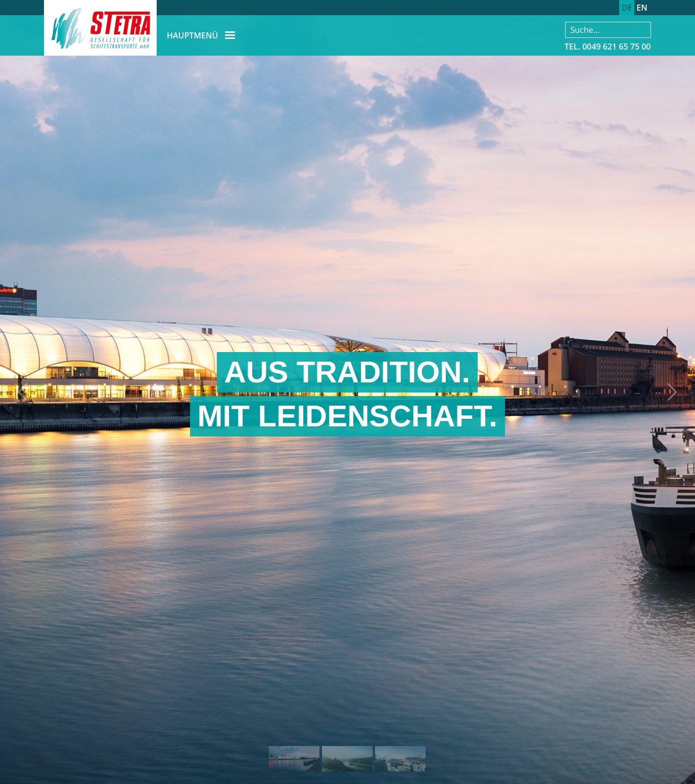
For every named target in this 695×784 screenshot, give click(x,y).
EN (642, 8)
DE (627, 8)
